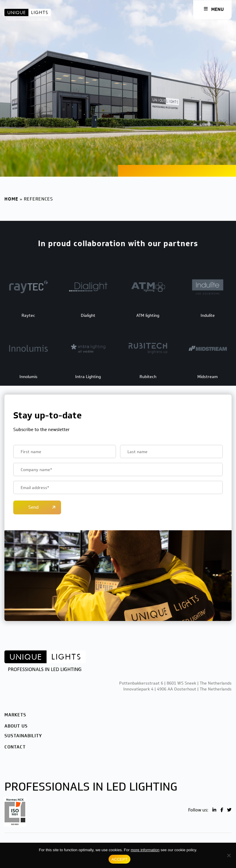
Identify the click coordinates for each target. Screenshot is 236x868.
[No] (229, 855)
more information (145, 850)
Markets (15, 715)
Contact (15, 747)
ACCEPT (119, 859)
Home (11, 199)
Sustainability (23, 736)
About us (16, 726)
